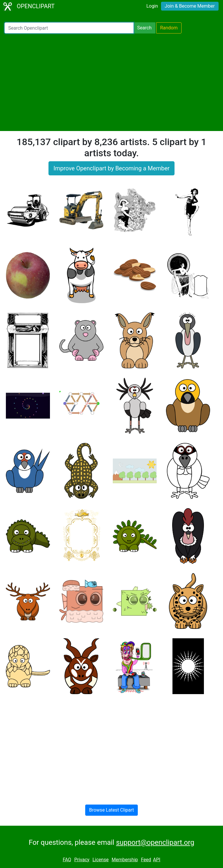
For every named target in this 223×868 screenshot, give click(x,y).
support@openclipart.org (155, 842)
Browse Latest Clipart (111, 810)
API (157, 860)
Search (144, 28)
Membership (125, 860)
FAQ (67, 860)
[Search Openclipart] (69, 28)
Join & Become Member (190, 6)
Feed (146, 860)
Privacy (82, 860)
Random (169, 28)
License (101, 860)
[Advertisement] (111, 82)
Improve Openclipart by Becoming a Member (111, 168)
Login (152, 6)
